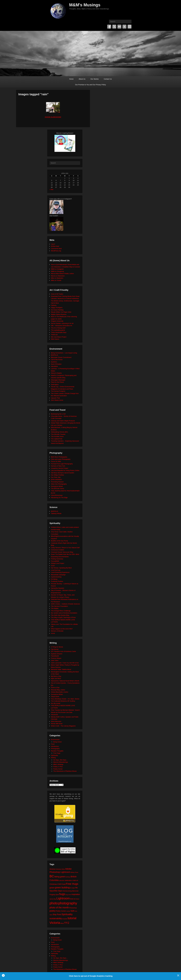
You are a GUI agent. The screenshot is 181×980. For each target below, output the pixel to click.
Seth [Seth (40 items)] (72, 911)
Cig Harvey (55, 649)
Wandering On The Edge (59, 498)
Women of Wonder (57, 631)
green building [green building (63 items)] (62, 887)
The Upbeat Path (57, 439)
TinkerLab (54, 335)
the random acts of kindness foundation (64, 613)
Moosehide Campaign (58, 575)
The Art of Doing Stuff (58, 328)
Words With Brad (57, 724)
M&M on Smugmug (57, 271)
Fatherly (54, 305)
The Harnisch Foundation (59, 606)
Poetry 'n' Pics (58, 767)
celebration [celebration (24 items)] (68, 880)
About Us (82, 79)
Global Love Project (58, 563)
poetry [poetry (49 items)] (52, 911)
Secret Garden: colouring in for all (62, 323)
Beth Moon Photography (59, 457)
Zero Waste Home (57, 400)
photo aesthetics (57, 479)
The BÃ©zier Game (58, 488)
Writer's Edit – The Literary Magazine (63, 726)
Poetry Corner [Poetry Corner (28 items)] (61, 911)
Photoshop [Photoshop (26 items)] (73, 908)
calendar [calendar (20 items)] (62, 880)
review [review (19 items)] (68, 911)
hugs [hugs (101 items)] (62, 894)
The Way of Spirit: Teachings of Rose (63, 617)
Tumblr (124, 27)
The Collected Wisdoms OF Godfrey (63, 701)
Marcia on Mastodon (58, 276)
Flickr (119, 27)
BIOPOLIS (55, 355)
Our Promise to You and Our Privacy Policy (91, 85)
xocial (53, 633)
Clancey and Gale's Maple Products (63, 421)
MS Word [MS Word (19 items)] (76, 899)
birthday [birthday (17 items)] (68, 877)
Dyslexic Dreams (57, 654)
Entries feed (55, 246)
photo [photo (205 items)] (54, 903)
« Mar (51, 189)
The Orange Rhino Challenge (61, 611)
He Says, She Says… (61, 760)
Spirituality (54, 755)
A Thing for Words (57, 647)
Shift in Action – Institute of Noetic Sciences (65, 604)
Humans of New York (58, 466)
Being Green (58, 742)
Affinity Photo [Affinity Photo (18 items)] (75, 872)
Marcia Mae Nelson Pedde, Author (62, 274)
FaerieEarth (55, 656)
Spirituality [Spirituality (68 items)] (67, 914)
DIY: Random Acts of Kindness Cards (63, 651)
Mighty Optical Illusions (59, 314)
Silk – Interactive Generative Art (62, 326)
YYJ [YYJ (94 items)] (67, 923)
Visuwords (54, 715)
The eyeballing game (58, 330)
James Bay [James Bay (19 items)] (53, 899)
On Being (54, 579)
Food (53, 744)
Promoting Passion (57, 482)
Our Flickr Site (56, 477)
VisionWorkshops (57, 495)
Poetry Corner (58, 769)
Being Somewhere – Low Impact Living (64, 353)
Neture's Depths (56, 373)
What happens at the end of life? (62, 629)
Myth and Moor (56, 678)
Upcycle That (55, 398)
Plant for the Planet (57, 382)
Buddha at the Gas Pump (59, 541)
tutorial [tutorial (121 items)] (72, 918)
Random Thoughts (57, 751)
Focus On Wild (56, 461)
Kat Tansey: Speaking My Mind (61, 568)
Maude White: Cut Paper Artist (61, 312)
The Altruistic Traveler (58, 434)
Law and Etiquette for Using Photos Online (65, 470)
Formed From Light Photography (62, 464)
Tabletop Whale (56, 513)
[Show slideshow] (53, 117)
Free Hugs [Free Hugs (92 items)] (72, 884)
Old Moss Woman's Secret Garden (63, 473)
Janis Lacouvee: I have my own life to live (65, 663)
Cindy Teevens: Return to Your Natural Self (65, 548)
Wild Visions (55, 339)
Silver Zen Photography (59, 484)
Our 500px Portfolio (57, 475)
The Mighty (55, 608)
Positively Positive (57, 581)
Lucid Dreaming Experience (60, 572)
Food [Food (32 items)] (63, 884)
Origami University (57, 321)
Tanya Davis (55, 697)
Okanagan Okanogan (58, 380)
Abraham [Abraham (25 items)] (53, 869)
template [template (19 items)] (65, 919)
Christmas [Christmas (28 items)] (53, 884)
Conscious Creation (58, 550)
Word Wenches (56, 721)
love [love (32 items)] (72, 899)
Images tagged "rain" (33, 94)
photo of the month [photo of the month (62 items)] (59, 907)
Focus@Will (55, 561)
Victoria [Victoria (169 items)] (55, 923)
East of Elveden (56, 364)
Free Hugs (57, 753)
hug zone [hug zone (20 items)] (68, 894)
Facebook (109, 27)
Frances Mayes (56, 658)
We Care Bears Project (59, 337)
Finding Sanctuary (57, 559)
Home (71, 79)
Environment (55, 740)
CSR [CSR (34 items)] (59, 884)
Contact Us (108, 79)
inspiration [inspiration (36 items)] (76, 894)
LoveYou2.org (56, 570)
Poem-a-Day (55, 688)
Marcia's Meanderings (61, 762)
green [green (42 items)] (52, 888)
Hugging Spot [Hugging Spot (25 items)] (54, 894)
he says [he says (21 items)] (72, 888)
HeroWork (54, 366)
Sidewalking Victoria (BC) (59, 432)
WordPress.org (56, 251)
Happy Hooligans (57, 308)
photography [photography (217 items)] (68, 903)
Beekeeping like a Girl (58, 414)
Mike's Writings (58, 764)
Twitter (114, 27)
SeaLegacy (55, 384)
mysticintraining (56, 577)
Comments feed (56, 249)
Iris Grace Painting (57, 310)
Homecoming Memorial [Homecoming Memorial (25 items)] (70, 891)
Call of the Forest (57, 360)
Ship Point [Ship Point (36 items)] (57, 914)
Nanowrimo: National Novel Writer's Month (65, 681)
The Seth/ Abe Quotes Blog (60, 615)
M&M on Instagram (57, 269)
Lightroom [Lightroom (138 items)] (63, 898)
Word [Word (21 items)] (62, 923)
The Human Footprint (58, 391)
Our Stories (95, 79)
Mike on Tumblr (56, 280)
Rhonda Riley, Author (58, 690)
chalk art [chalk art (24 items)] (75, 880)
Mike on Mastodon (57, 278)
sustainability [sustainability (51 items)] (56, 918)
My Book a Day (56, 676)
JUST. (53, 566)
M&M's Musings (85, 5)
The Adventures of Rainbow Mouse (65, 771)
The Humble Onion (57, 436)
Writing (53, 758)
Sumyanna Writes (57, 486)
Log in (53, 244)
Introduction (55, 746)
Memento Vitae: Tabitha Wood (61, 669)
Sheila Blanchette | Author (60, 692)
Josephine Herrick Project (60, 468)
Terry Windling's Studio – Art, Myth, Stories (65, 699)
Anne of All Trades (57, 294)
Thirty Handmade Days (59, 332)
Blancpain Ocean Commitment (61, 357)
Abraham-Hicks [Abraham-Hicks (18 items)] (60, 869)
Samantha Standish (58, 588)
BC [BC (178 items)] (52, 876)
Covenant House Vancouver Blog (62, 552)
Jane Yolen (55, 660)
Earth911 (54, 362)
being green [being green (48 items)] (60, 877)
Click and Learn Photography (61, 459)
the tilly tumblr (56, 703)
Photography (55, 749)
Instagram (130, 27)
